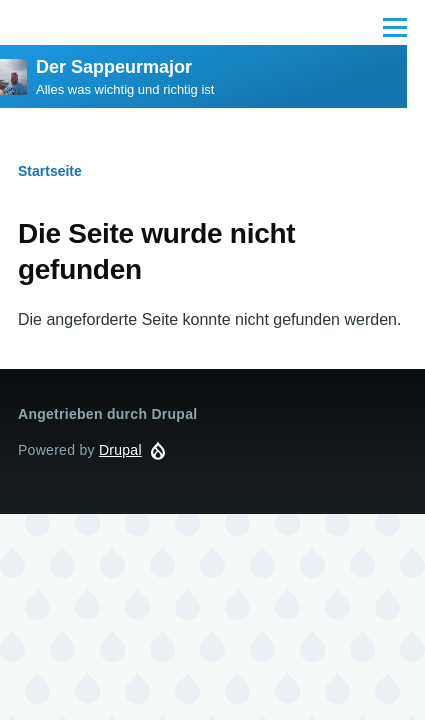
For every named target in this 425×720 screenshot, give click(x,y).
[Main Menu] (395, 27)
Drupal (120, 450)
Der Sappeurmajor (114, 67)
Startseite (50, 171)
